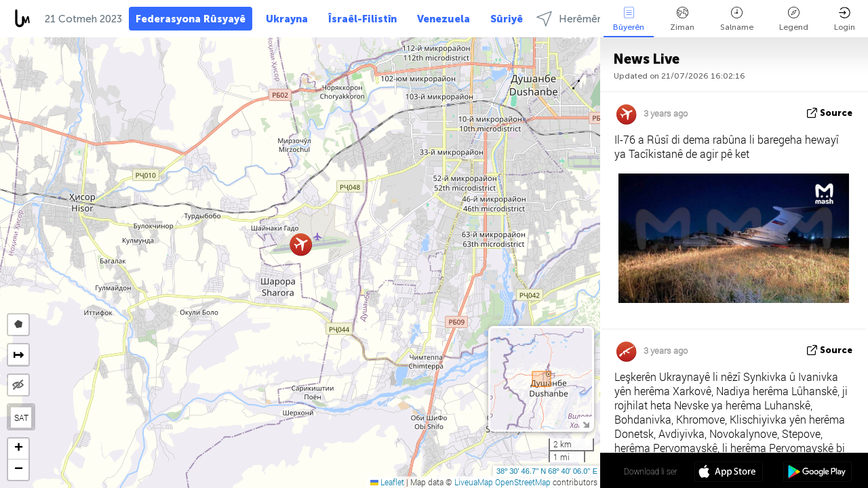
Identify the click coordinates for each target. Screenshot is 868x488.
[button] (301, 244)
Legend (794, 19)
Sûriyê (507, 19)
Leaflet (387, 482)
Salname (737, 19)
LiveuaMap (474, 482)
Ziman (682, 19)
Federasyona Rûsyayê (191, 19)
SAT (21, 418)
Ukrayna (287, 19)
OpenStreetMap (523, 482)
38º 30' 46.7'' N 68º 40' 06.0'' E (547, 471)
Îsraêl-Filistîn (362, 19)
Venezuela (443, 19)
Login (845, 19)
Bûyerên (629, 19)
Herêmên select (586, 19)
